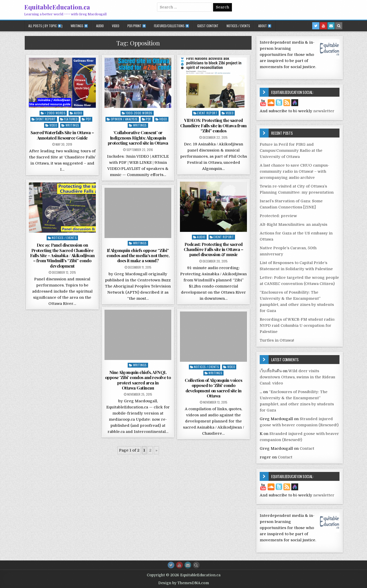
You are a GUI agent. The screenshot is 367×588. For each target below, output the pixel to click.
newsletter (324, 111)
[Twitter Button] (171, 565)
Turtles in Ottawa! (277, 340)
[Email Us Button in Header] (331, 26)
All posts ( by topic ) (45, 26)
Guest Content (208, 26)
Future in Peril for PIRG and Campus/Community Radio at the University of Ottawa (291, 151)
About (265, 26)
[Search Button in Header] (339, 26)
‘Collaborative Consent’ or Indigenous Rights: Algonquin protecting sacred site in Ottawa (138, 138)
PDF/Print (137, 26)
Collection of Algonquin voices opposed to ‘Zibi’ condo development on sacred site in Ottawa (213, 388)
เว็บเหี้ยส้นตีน (271, 371)
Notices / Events (238, 26)
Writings (79, 26)
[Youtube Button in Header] (323, 26)
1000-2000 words (139, 113)
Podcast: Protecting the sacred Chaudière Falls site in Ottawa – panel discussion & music (213, 249)
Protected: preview (278, 216)
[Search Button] (196, 565)
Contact (307, 448)
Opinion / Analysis (124, 119)
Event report (46, 119)
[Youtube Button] (179, 565)
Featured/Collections (171, 26)
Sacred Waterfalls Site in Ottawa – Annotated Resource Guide (62, 135)
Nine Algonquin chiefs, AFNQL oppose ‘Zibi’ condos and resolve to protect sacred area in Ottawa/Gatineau (138, 380)
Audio (100, 26)
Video (116, 26)
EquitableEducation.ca (57, 7)
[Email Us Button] (188, 565)
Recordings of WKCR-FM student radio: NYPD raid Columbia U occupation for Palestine (297, 326)
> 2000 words (55, 113)
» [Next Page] (156, 450)
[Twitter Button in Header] (316, 26)
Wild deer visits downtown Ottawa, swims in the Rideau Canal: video (297, 377)
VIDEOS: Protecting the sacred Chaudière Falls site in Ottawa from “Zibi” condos (213, 125)
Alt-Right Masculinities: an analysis (293, 224)
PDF (89, 119)
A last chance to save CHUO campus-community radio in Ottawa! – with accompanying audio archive (294, 171)
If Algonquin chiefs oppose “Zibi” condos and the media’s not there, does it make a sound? (138, 255)
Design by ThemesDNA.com (184, 583)
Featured (71, 119)
